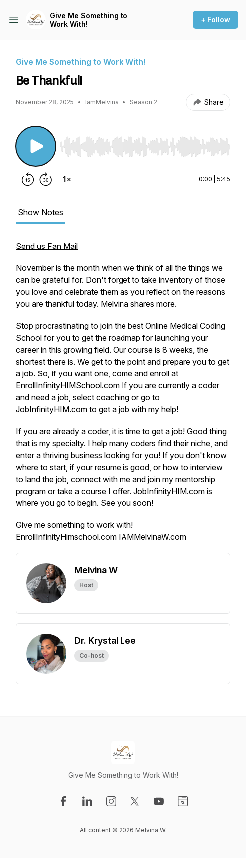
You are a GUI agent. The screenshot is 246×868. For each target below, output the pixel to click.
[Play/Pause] (36, 146)
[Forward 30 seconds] (46, 179)
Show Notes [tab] (41, 212)
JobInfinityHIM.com (170, 491)
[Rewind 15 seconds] (28, 179)
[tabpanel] (123, 396)
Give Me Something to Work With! (89, 20)
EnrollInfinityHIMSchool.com (68, 385)
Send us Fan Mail (47, 246)
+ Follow (215, 20)
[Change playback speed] (67, 179)
